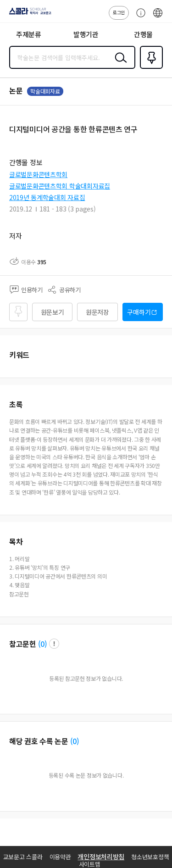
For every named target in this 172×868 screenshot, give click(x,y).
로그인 (119, 12)
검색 (119, 65)
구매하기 (139, 312)
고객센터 (139, 17)
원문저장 (97, 312)
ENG (158, 17)
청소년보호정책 (150, 857)
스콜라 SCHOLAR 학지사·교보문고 (28, 14)
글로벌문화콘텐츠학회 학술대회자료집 (60, 186)
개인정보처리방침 (101, 857)
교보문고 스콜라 (23, 857)
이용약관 (60, 857)
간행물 (143, 34)
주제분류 (29, 34)
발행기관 (86, 34)
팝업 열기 (54, 644)
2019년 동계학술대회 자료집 (47, 197)
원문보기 (53, 312)
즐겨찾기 (150, 68)
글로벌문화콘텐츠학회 (38, 174)
